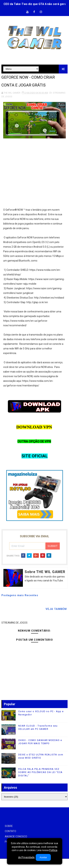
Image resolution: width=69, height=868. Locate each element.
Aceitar (43, 857)
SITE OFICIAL (35, 456)
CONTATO (10, 831)
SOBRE (9, 826)
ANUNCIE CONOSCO (16, 837)
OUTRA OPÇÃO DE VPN (34, 441)
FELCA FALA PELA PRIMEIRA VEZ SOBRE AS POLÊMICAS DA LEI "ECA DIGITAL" (40, 772)
